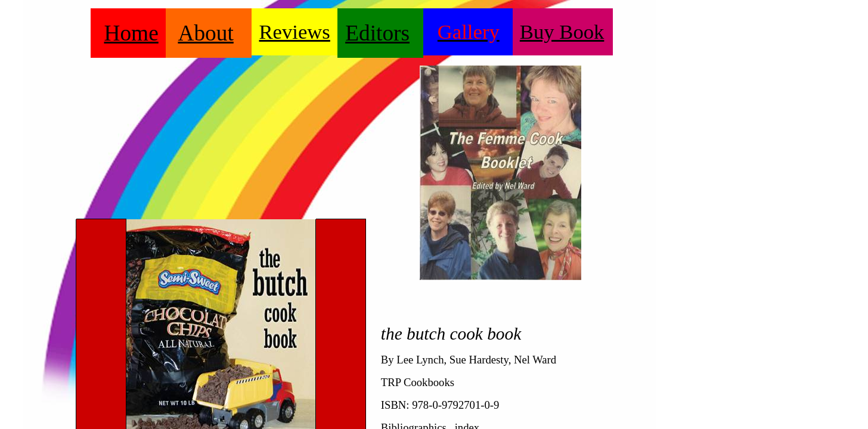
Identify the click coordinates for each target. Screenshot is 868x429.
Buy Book (562, 32)
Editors (377, 33)
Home (131, 33)
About (205, 33)
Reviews (295, 32)
